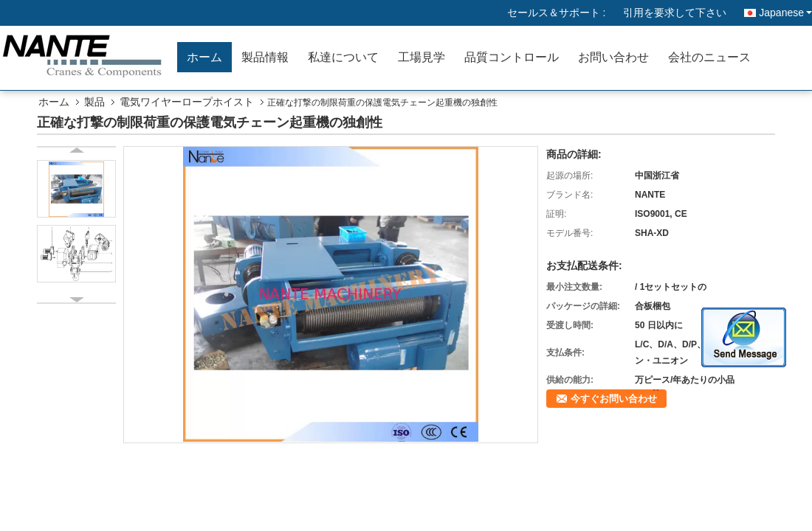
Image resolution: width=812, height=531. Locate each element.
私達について (343, 57)
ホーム (204, 57)
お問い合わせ (613, 57)
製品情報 (265, 57)
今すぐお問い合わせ (614, 399)
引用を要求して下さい (675, 13)
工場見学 (422, 57)
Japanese (785, 13)
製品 (94, 102)
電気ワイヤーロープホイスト (187, 102)
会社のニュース (709, 57)
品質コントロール (512, 57)
